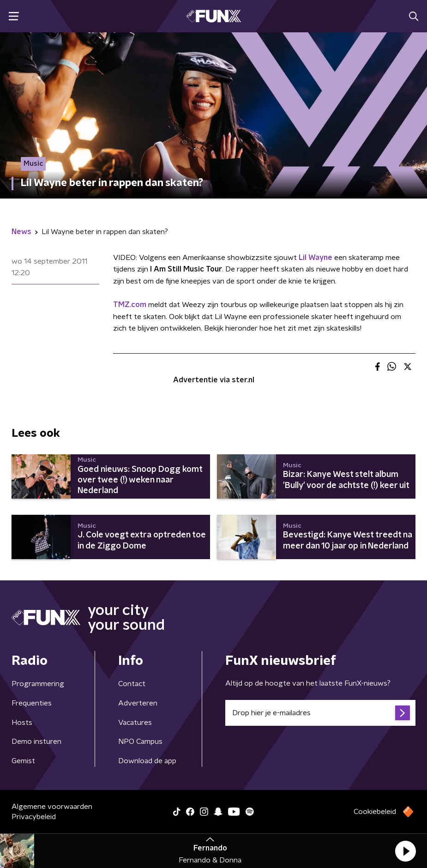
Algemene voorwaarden (52, 807)
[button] (405, 851)
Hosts (22, 723)
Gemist (23, 761)
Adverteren (138, 703)
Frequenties (32, 703)
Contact (132, 684)
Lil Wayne (316, 258)
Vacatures (135, 723)
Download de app (147, 761)
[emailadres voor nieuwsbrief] (321, 713)
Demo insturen (36, 741)
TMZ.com (130, 305)
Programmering (38, 684)
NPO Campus (140, 741)
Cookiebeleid (375, 812)
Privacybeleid (34, 817)
